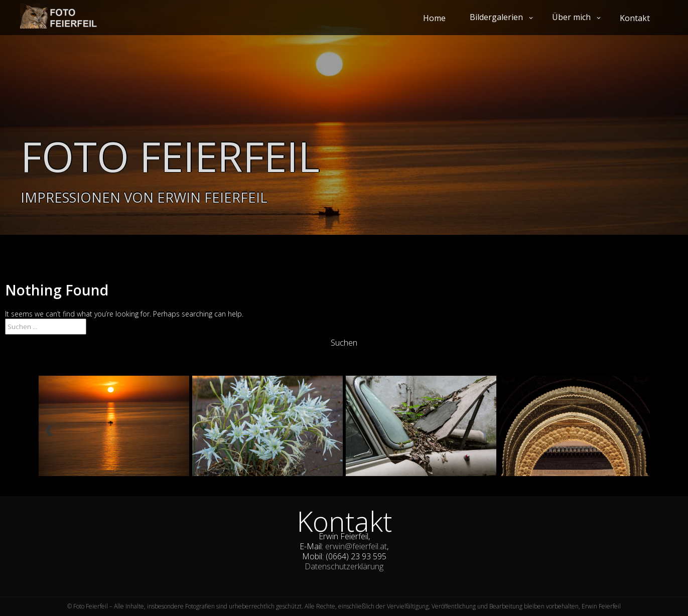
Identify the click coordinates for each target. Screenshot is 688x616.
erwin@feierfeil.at (356, 546)
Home (434, 18)
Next (639, 434)
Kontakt (635, 18)
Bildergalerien (496, 17)
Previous (49, 434)
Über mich (571, 17)
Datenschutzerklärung (344, 566)
